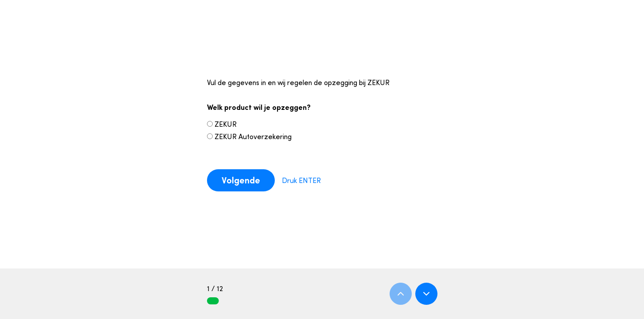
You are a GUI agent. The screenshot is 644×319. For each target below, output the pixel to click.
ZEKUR (222, 124)
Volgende (241, 180)
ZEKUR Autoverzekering (249, 136)
